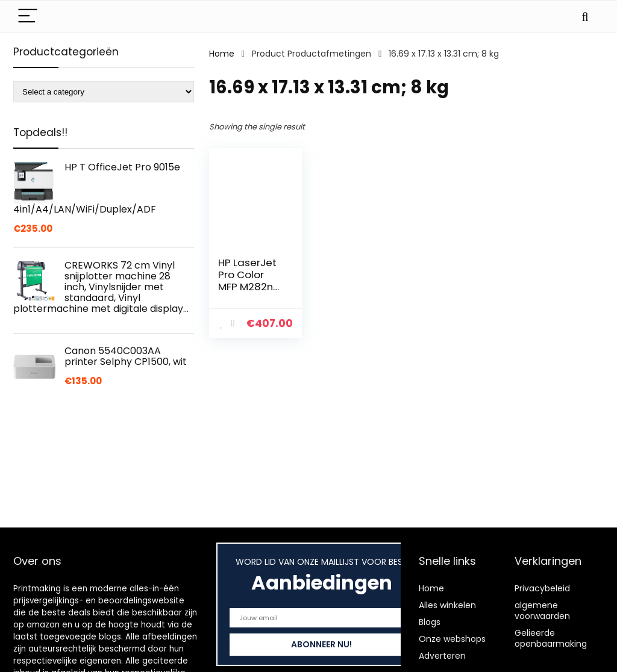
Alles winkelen (447, 605)
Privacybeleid (542, 588)
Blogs (430, 622)
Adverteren (442, 656)
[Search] (585, 17)
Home (222, 54)
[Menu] (28, 17)
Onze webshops (452, 639)
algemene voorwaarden (542, 611)
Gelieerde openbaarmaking (551, 638)
